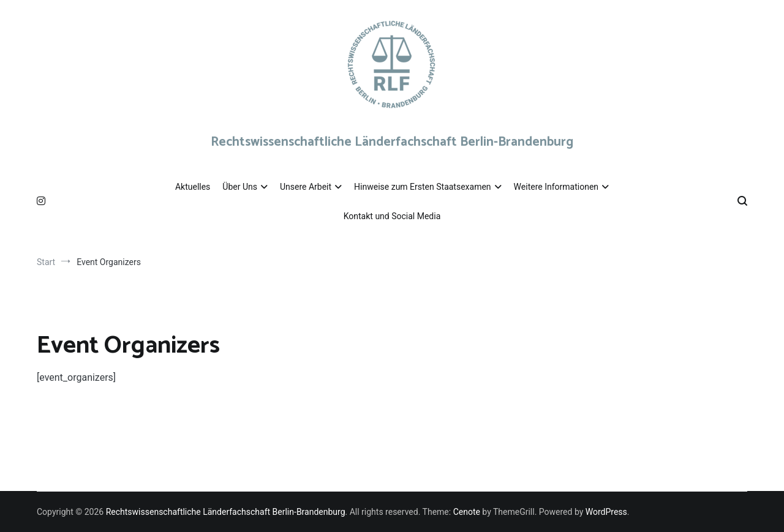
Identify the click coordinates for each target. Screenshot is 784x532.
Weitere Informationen (556, 187)
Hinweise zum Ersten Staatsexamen (423, 187)
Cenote (467, 512)
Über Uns (240, 187)
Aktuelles (193, 187)
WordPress (606, 512)
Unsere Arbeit (306, 187)
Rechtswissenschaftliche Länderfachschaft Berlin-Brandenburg (392, 142)
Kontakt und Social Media (392, 216)
